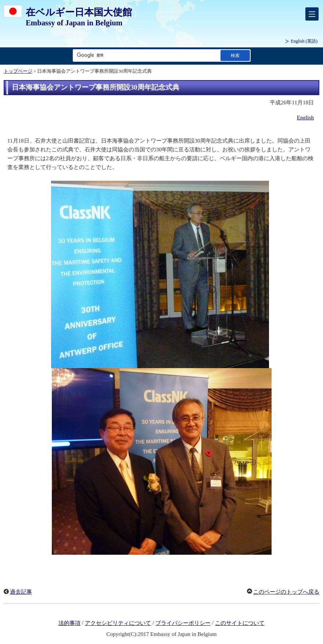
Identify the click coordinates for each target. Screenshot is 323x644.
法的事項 (69, 623)
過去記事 (21, 592)
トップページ (18, 71)
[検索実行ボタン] (235, 55)
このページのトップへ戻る (286, 592)
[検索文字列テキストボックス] (145, 55)
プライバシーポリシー (183, 623)
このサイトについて (240, 623)
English (305, 118)
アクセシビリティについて (118, 623)
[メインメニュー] (312, 14)
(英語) (304, 41)
